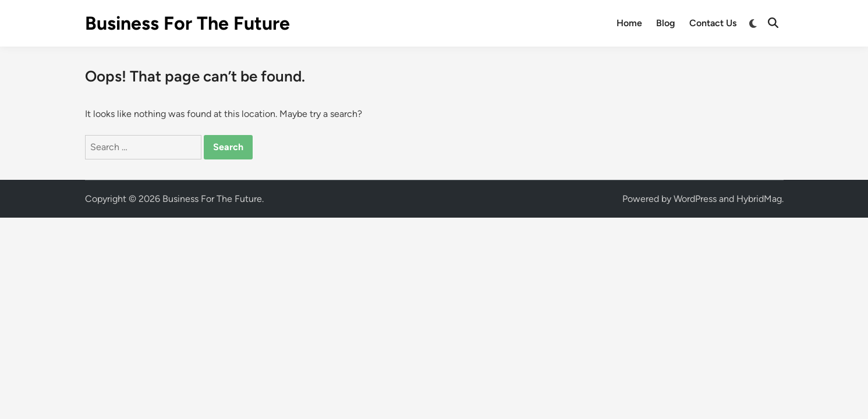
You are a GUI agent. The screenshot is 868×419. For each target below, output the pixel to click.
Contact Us (713, 23)
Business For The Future (187, 23)
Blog (666, 23)
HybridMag (759, 199)
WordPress (695, 199)
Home (629, 23)
